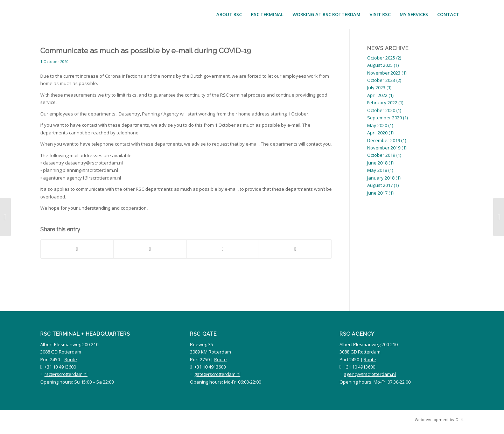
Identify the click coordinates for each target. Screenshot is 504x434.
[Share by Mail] (295, 249)
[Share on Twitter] (150, 249)
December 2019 (384, 140)
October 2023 (381, 80)
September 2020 (384, 118)
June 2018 (377, 163)
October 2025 (381, 58)
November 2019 (384, 148)
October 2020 (381, 110)
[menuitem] (229, 14)
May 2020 (377, 125)
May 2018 (377, 170)
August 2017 (380, 185)
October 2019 (381, 155)
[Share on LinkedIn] (223, 249)
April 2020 (377, 133)
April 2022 (377, 95)
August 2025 (380, 65)
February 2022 (382, 103)
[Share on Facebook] (77, 249)
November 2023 (384, 73)
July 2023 (376, 87)
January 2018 (381, 178)
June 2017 (377, 193)
